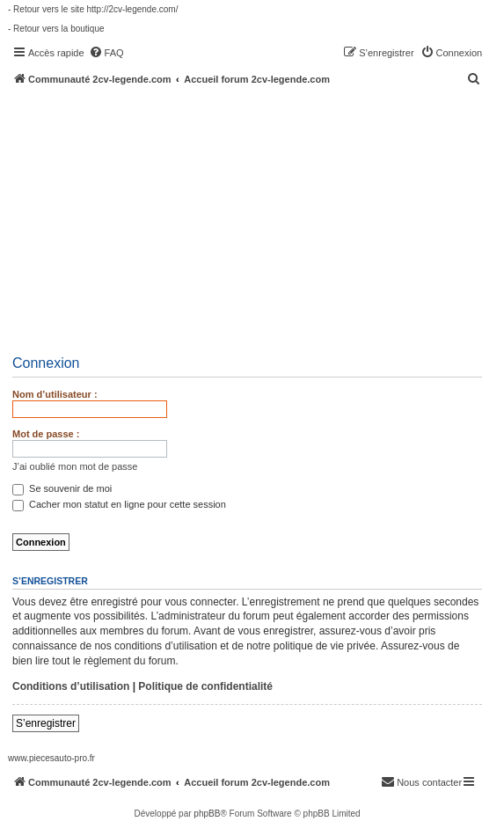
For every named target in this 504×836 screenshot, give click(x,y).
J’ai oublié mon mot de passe (75, 466)
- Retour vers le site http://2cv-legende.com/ (93, 9)
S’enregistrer (46, 723)
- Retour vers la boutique (56, 29)
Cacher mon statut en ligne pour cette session (119, 504)
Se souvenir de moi (62, 488)
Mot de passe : (46, 434)
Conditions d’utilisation (71, 686)
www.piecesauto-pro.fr (51, 758)
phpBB (207, 814)
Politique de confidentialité (205, 686)
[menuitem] (106, 53)
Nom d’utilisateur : (55, 394)
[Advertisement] (256, 217)
